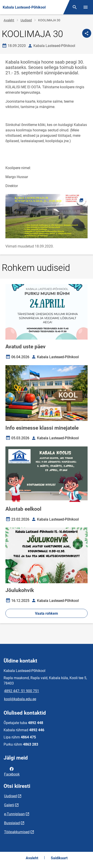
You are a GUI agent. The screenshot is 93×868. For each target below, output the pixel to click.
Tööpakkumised (17, 832)
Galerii (9, 805)
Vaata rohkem (46, 613)
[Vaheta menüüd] (86, 7)
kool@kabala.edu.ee (20, 699)
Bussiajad (12, 823)
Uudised (26, 20)
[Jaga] (87, 33)
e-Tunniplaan (14, 814)
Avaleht (9, 20)
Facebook (12, 771)
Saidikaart (59, 858)
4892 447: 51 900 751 (22, 691)
